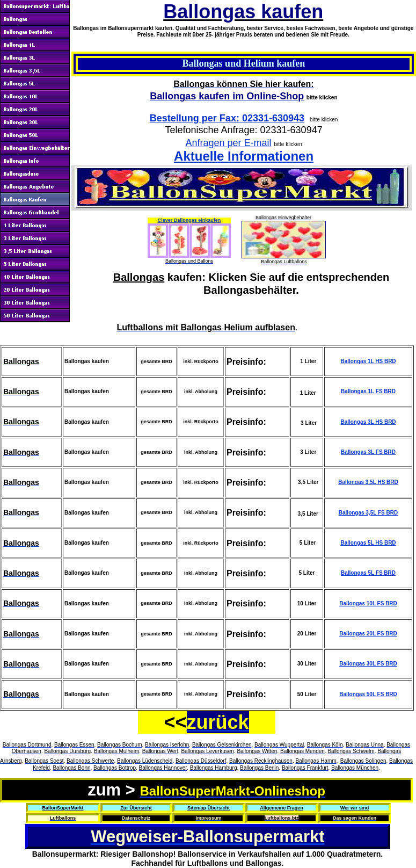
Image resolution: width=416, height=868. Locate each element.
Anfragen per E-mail (228, 143)
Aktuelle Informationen (244, 156)
